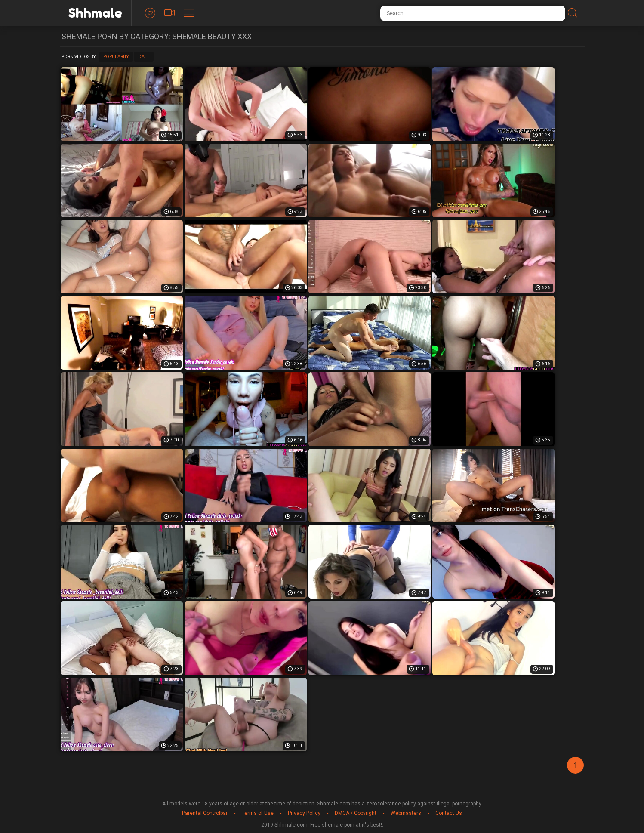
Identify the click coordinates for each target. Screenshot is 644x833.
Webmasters (406, 813)
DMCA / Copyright (356, 813)
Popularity (116, 57)
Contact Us (449, 813)
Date (144, 57)
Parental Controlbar (205, 813)
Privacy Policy (304, 813)
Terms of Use (258, 813)
